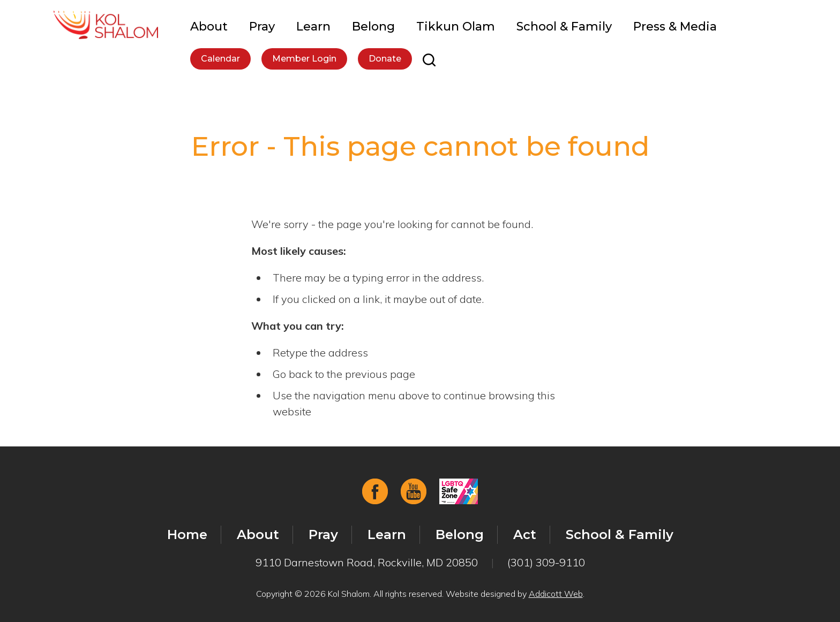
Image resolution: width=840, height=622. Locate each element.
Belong (373, 26)
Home (187, 534)
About (209, 26)
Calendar (220, 59)
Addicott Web (556, 594)
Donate (385, 59)
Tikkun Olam (456, 26)
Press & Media (675, 26)
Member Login (304, 59)
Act (525, 534)
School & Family (564, 26)
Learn (313, 26)
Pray (262, 26)
